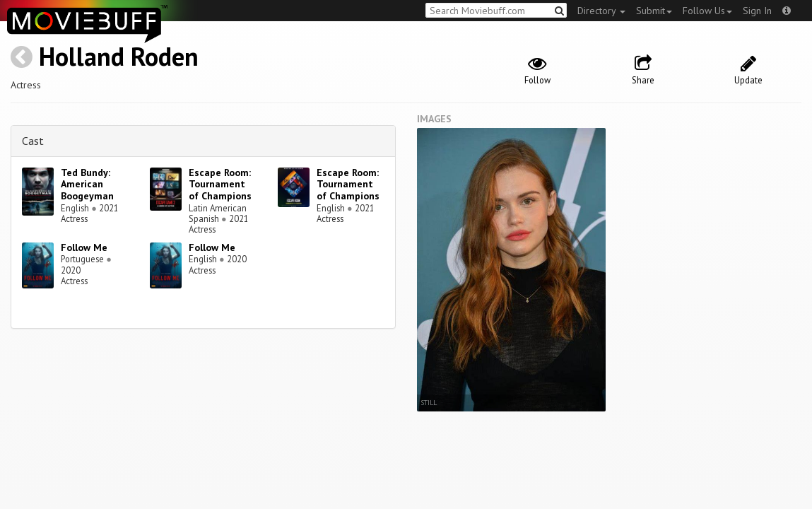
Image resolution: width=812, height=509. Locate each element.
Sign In (757, 11)
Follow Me (84, 247)
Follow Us (707, 11)
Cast (33, 141)
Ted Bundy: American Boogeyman (87, 185)
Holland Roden (119, 56)
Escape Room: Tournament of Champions (220, 185)
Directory (601, 11)
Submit (654, 11)
